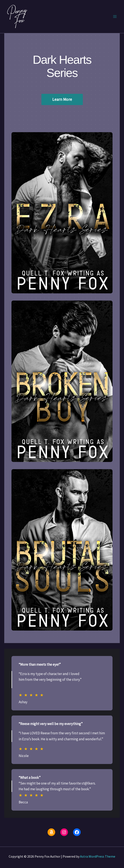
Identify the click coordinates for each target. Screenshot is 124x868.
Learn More (62, 99)
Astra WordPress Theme (98, 856)
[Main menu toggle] (115, 17)
